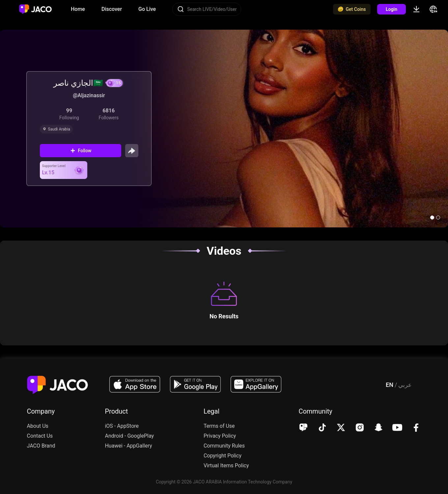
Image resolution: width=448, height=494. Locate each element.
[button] (432, 218)
